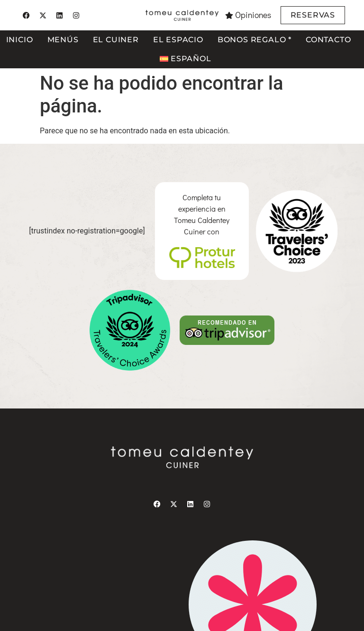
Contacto (328, 40)
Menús (63, 40)
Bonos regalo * (255, 40)
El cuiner (116, 40)
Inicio (20, 40)
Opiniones (253, 15)
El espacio (178, 40)
